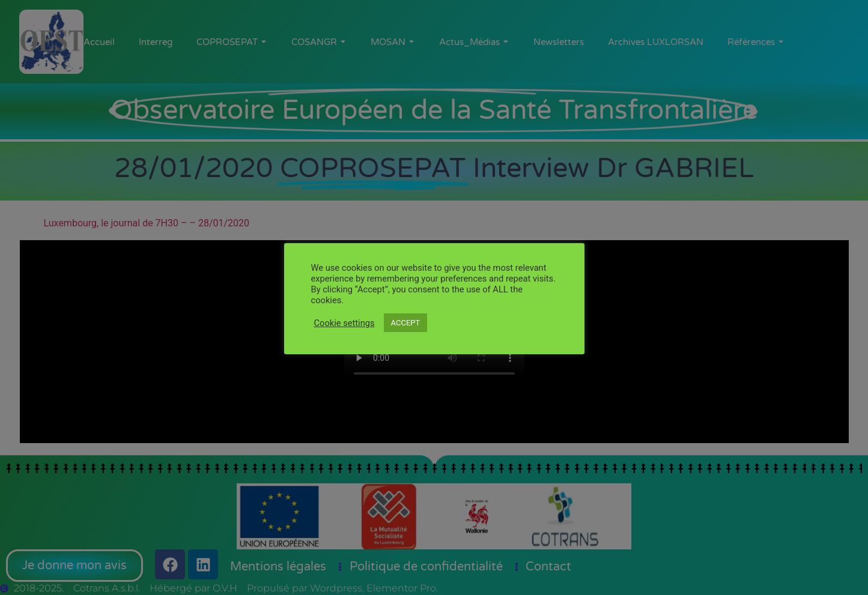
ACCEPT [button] (406, 323)
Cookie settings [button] (344, 323)
